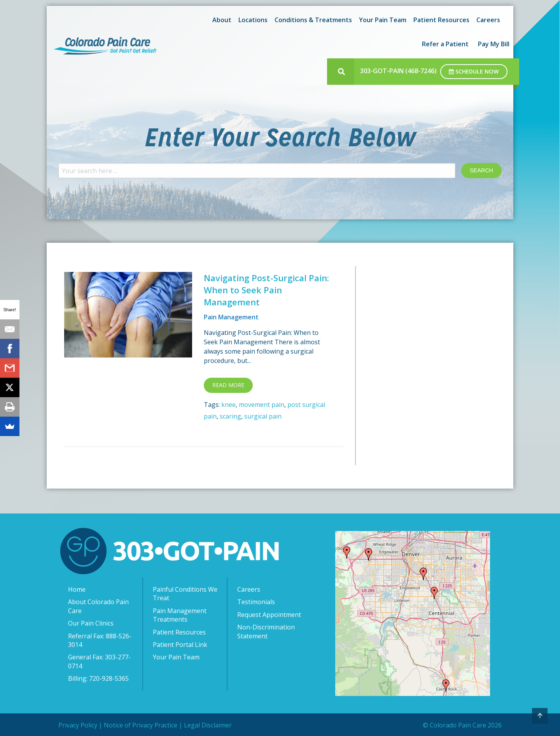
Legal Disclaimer (208, 725)
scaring (230, 416)
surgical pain (263, 416)
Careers (488, 20)
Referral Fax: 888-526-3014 (100, 640)
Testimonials (256, 602)
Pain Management (231, 317)
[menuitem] (221, 20)
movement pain (262, 405)
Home (77, 589)
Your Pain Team (383, 20)
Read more (228, 385)
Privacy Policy (78, 725)
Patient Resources (441, 20)
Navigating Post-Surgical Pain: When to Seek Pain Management (266, 290)
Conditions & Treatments (313, 20)
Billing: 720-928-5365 (98, 678)
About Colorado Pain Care (98, 606)
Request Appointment (269, 615)
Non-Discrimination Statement (266, 631)
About (222, 20)
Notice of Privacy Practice (141, 725)
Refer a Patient (445, 44)
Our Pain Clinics (91, 623)
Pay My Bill (494, 44)
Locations (253, 20)
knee (228, 405)
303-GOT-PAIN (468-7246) (398, 71)
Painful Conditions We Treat (185, 594)
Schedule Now (474, 71)
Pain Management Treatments (180, 615)
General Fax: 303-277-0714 (99, 661)
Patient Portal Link (180, 645)
